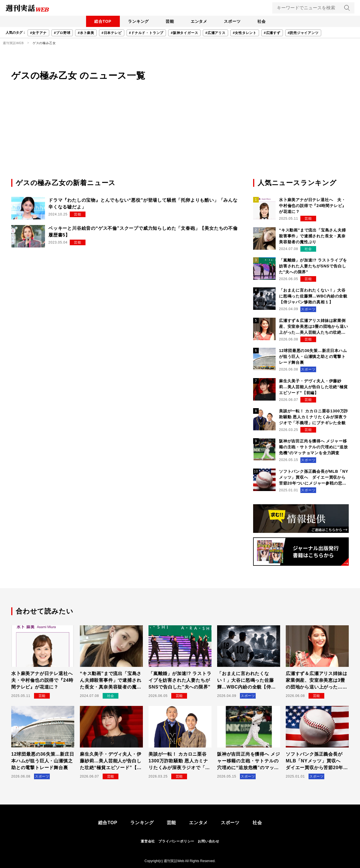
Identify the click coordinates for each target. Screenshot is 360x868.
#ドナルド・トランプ (146, 33)
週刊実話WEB (13, 43)
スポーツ (234, 21)
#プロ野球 (62, 33)
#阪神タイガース (184, 33)
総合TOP (100, 21)
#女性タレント (245, 33)
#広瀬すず (272, 33)
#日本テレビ (112, 33)
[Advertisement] (180, 136)
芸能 (169, 21)
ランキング (136, 21)
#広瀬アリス (215, 33)
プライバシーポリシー (176, 841)
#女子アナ (38, 33)
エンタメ (200, 21)
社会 (265, 21)
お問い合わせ (209, 841)
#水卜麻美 (86, 33)
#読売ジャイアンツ (303, 33)
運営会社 (148, 841)
